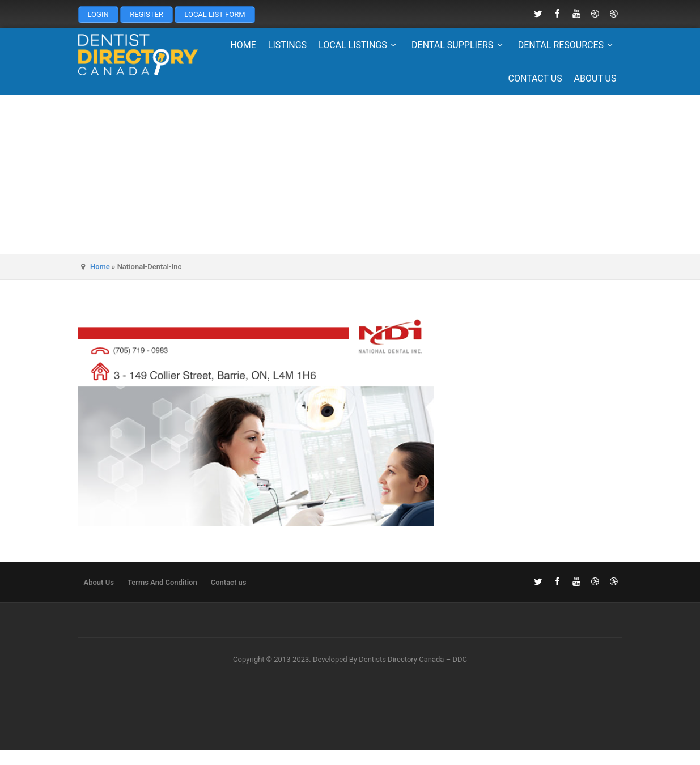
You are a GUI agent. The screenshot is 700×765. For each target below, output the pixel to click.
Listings (287, 45)
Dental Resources (567, 45)
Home (243, 45)
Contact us (535, 78)
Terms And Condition (162, 582)
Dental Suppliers (459, 45)
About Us (595, 78)
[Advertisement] (350, 175)
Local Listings (359, 45)
